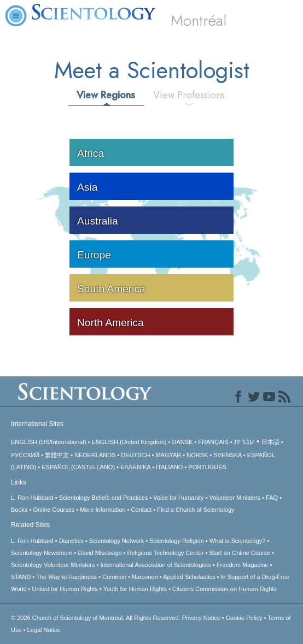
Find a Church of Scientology (196, 510)
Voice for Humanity (178, 498)
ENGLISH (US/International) (49, 442)
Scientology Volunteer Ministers (53, 565)
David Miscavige (100, 553)
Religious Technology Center (166, 553)
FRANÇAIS (213, 442)
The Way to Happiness (66, 577)
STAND (21, 577)
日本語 (270, 442)
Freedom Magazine (243, 565)
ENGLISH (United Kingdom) (129, 442)
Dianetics (71, 541)
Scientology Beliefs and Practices (104, 498)
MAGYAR (168, 455)
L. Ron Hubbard (32, 498)
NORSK (197, 455)
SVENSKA (227, 455)
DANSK (182, 442)
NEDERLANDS (95, 455)
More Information (103, 510)
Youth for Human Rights (135, 589)
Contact (141, 510)
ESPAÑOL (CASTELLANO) (78, 467)
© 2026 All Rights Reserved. (97, 618)
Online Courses (54, 510)
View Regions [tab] (106, 95)
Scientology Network (116, 541)
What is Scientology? (238, 541)
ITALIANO (169, 467)
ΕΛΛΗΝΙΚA (135, 467)
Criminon (114, 577)
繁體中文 (57, 455)
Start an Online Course (240, 553)
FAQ (272, 498)
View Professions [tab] (189, 95)
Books (19, 510)
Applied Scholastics (189, 577)
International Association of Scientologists (155, 565)
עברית (244, 441)
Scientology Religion (177, 541)
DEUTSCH (135, 455)
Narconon (145, 577)
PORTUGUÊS (207, 467)
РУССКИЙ (25, 455)
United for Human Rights (65, 589)
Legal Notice (44, 630)
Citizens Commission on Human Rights (225, 589)
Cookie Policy (244, 618)
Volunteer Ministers (235, 498)
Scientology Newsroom (42, 553)
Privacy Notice (201, 618)
